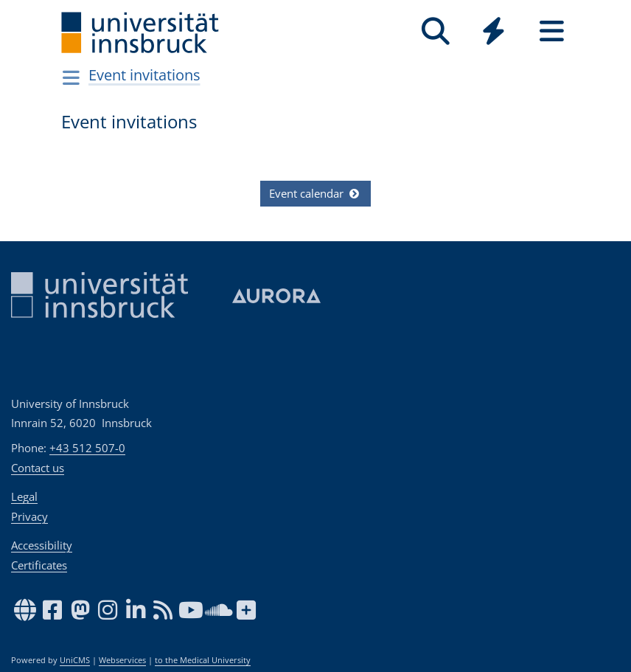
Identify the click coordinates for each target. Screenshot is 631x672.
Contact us (38, 468)
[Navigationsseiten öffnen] (71, 77)
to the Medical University (203, 660)
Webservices (122, 660)
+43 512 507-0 (87, 448)
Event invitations (144, 75)
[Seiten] (552, 31)
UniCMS (75, 660)
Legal (24, 496)
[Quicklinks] (494, 31)
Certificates (39, 565)
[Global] (494, 33)
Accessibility (42, 545)
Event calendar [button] (315, 193)
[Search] (435, 31)
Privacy (29, 516)
